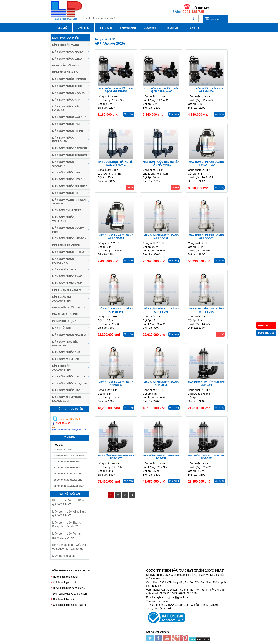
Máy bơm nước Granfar (63, 164)
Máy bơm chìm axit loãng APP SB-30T (116, 310)
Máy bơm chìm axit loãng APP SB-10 (116, 384)
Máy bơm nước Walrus (69, 117)
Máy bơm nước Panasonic (63, 261)
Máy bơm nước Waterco (63, 219)
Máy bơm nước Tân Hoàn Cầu (66, 108)
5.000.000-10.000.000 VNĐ (67, 468)
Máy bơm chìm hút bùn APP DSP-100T (116, 457)
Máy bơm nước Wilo (67, 59)
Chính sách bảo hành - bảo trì (69, 605)
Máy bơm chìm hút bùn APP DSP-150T (206, 384)
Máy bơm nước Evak (67, 276)
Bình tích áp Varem (66, 245)
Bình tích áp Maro (66, 45)
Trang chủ (61, 28)
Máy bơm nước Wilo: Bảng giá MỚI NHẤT (69, 514)
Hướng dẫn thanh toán (66, 577)
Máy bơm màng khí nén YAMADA (69, 202)
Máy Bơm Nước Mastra (69, 335)
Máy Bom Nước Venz (67, 283)
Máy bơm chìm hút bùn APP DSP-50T (206, 457)
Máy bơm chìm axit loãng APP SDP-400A (206, 163)
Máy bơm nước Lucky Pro (68, 230)
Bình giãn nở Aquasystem (62, 299)
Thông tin (172, 28)
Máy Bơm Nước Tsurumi (70, 155)
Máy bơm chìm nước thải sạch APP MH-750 (116, 90)
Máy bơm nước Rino (67, 124)
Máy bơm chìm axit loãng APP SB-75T (161, 237)
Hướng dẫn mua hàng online (69, 588)
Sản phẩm (106, 28)
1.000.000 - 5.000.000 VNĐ (67, 462)
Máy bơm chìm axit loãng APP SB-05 (161, 384)
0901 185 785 (266, 333)
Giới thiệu (83, 28)
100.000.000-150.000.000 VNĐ (69, 486)
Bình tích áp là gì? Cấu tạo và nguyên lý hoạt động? (69, 547)
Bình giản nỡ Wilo (65, 65)
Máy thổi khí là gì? (64, 556)
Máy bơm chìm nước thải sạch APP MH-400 (161, 90)
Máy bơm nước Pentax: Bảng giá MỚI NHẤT (67, 536)
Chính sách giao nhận (65, 582)
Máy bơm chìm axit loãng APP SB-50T (206, 237)
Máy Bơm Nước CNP (66, 352)
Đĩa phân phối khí (65, 314)
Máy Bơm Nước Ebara (68, 252)
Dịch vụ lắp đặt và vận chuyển (70, 594)
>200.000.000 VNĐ (63, 449)
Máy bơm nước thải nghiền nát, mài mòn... (116, 163)
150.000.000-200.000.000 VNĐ (69, 455)
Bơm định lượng (64, 321)
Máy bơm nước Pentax (69, 376)
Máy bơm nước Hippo (68, 131)
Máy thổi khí (61, 328)
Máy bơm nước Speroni (69, 148)
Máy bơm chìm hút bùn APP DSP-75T (161, 457)
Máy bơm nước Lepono (69, 79)
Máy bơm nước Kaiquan (70, 383)
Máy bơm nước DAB (66, 193)
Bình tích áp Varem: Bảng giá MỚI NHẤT (68, 502)
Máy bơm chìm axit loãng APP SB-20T (161, 310)
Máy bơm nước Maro (68, 52)
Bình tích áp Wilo (65, 72)
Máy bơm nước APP (66, 100)
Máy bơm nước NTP (66, 172)
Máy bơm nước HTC (66, 390)
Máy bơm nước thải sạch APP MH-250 (206, 90)
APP (112, 39)
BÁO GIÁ (264, 325)
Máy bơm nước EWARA (68, 93)
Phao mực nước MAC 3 (69, 307)
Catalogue (150, 28)
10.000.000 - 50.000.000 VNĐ (68, 474)
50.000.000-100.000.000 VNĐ (68, 480)
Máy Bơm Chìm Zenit (67, 210)
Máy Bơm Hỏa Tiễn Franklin (65, 344)
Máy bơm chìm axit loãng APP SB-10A (206, 310)
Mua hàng (129, 114)
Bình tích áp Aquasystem (62, 368)
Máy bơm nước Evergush (63, 139)
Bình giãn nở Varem (67, 290)
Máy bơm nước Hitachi (69, 179)
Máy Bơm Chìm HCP (66, 359)
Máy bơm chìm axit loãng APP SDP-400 (116, 237)
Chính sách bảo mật (64, 599)
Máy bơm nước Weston (69, 238)
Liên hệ (194, 28)
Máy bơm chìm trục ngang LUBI (67, 399)
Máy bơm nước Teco (67, 86)
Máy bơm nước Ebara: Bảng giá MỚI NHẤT (67, 525)
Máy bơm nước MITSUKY (69, 186)
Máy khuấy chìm (64, 270)
